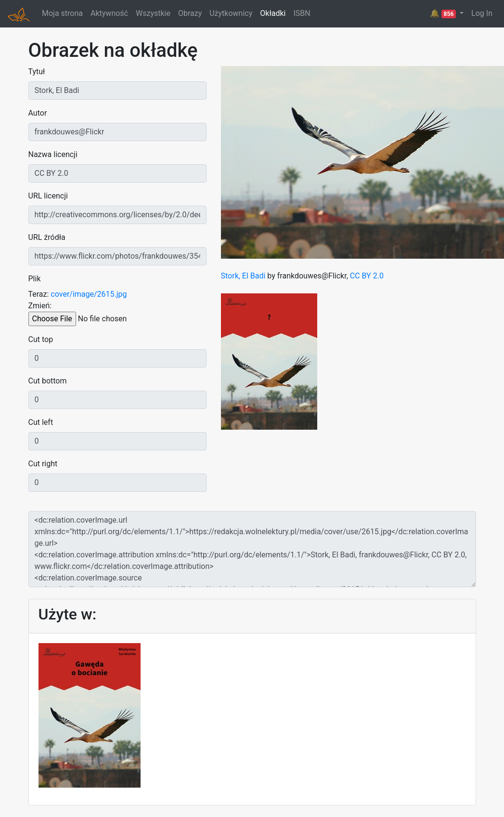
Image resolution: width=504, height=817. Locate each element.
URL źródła (47, 237)
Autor (38, 113)
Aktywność (109, 13)
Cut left (41, 422)
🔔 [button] (444, 13)
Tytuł (37, 72)
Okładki (273, 13)
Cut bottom (48, 381)
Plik (35, 279)
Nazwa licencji (53, 154)
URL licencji (48, 196)
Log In (482, 13)
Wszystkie (153, 13)
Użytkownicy (231, 13)
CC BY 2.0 (367, 276)
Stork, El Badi (243, 276)
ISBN (302, 13)
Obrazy (190, 13)
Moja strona (62, 13)
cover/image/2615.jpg (89, 294)
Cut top (41, 339)
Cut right (43, 464)
